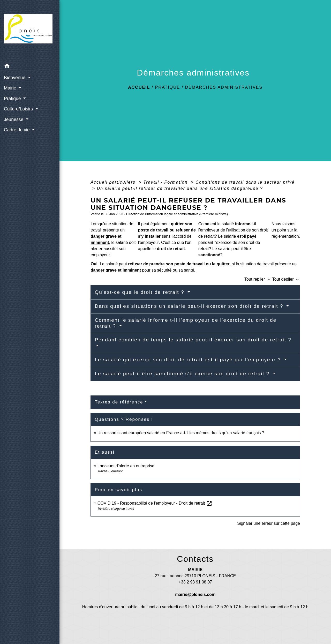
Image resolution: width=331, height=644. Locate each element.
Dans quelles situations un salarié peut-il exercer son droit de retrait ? (190, 306)
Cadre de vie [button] (17, 130)
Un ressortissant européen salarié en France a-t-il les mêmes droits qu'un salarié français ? (181, 433)
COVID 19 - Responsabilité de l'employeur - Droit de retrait (155, 503)
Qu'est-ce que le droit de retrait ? (140, 292)
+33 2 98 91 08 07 (195, 582)
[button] (30, 67)
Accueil (139, 87)
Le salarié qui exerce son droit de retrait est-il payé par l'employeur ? (189, 360)
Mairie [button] (11, 88)
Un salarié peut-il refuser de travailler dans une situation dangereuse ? (180, 188)
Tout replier (258, 279)
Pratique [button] (13, 99)
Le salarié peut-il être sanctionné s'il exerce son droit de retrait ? (183, 374)
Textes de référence (119, 402)
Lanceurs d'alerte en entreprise (126, 466)
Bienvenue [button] (15, 78)
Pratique (168, 87)
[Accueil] (30, 30)
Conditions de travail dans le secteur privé (245, 182)
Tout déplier (286, 279)
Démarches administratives (224, 87)
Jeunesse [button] (14, 119)
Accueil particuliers (114, 182)
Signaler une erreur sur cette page (269, 523)
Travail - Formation (166, 182)
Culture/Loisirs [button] (19, 109)
